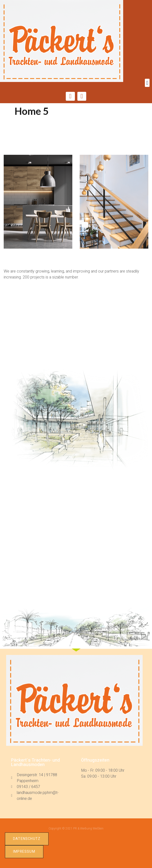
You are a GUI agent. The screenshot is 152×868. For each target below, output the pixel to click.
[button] (147, 83)
